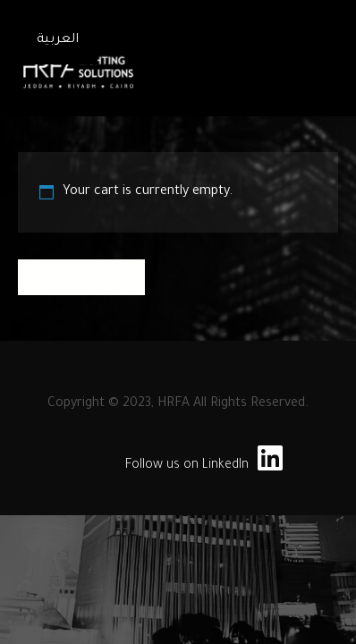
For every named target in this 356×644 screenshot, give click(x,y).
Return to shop (81, 277)
